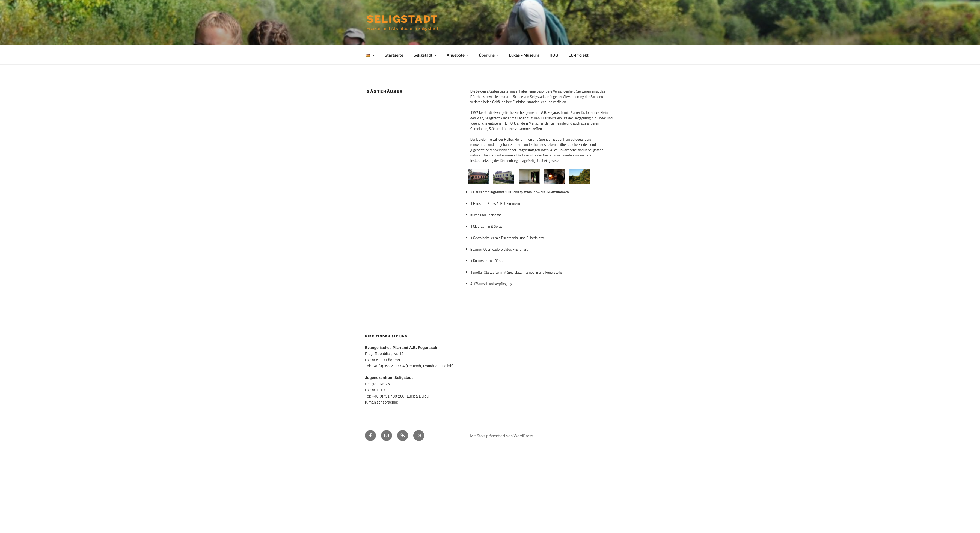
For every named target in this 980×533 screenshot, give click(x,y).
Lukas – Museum (524, 55)
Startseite (394, 55)
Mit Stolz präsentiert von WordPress (502, 520)
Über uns (489, 55)
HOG (554, 55)
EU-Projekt (578, 55)
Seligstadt (403, 19)
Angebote (458, 55)
